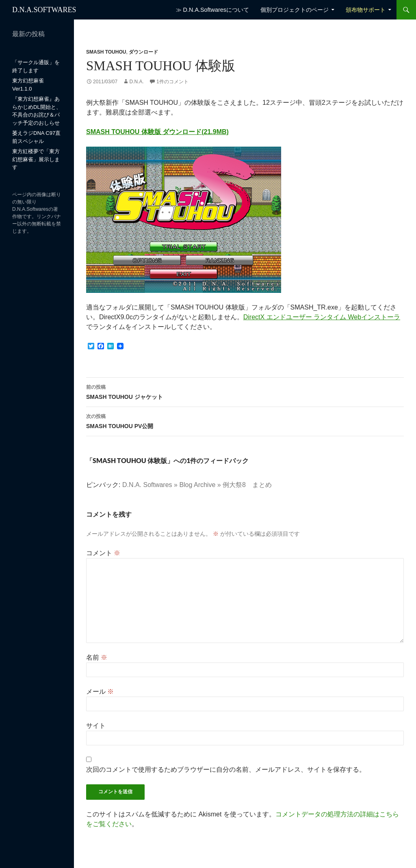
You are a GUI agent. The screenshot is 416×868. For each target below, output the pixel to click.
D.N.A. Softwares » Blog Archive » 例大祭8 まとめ (197, 485)
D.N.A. (136, 82)
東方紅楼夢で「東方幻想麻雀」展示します (36, 159)
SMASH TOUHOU (106, 52)
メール (100, 692)
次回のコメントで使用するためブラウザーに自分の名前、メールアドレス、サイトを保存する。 (226, 770)
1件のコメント (172, 82)
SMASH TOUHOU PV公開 (245, 420)
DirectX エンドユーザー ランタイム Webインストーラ (322, 317)
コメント (103, 553)
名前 (97, 657)
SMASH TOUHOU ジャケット (245, 391)
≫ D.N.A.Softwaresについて (212, 10)
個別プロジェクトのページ (295, 10)
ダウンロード (143, 52)
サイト (96, 726)
